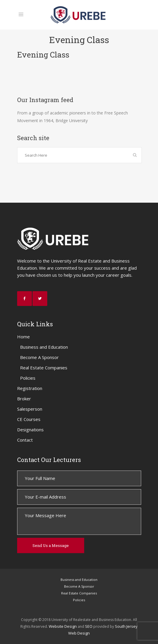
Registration (30, 388)
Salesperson (30, 409)
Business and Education (44, 347)
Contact (25, 440)
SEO (89, 626)
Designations (30, 430)
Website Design (63, 626)
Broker (24, 399)
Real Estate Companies (44, 368)
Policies (28, 378)
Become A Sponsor (39, 357)
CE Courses (29, 419)
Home (23, 337)
